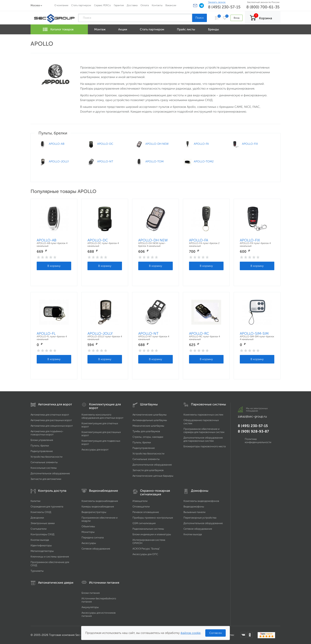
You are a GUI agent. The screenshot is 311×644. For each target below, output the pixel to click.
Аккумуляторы (90, 607)
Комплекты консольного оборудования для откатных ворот (102, 416)
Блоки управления (42, 440)
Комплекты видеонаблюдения (100, 501)
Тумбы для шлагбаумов (146, 431)
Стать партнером (81, 5)
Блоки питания (91, 593)
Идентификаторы (41, 545)
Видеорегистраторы (94, 512)
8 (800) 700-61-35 (263, 7)
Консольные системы (44, 468)
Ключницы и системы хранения (50, 557)
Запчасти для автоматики (46, 479)
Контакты (157, 5)
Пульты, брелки (40, 446)
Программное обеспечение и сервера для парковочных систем (204, 430)
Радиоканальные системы (148, 529)
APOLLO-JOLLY (100, 334)
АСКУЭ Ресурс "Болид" (146, 549)
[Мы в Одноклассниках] (250, 635)
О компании (61, 5)
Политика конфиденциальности (258, 441)
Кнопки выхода (40, 540)
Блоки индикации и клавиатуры (152, 534)
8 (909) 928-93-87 (253, 431)
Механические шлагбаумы (148, 426)
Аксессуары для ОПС (145, 554)
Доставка (132, 5)
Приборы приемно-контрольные (153, 518)
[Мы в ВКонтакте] (243, 635)
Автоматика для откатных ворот (50, 415)
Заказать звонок (217, 2)
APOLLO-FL (46, 334)
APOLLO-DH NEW (153, 240)
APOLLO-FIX (250, 240)
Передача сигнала (93, 537)
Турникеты (37, 571)
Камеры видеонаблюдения (98, 507)
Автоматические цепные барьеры (153, 476)
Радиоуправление (42, 451)
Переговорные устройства (200, 518)
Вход (237, 18)
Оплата (145, 5)
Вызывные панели (194, 512)
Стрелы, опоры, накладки (148, 437)
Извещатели (140, 501)
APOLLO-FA (199, 240)
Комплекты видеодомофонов (201, 501)
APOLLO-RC (199, 334)
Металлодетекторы (42, 551)
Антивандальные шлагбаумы (150, 420)
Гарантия (119, 5)
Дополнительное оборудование (50, 473)
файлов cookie (191, 633)
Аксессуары (89, 543)
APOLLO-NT (148, 334)
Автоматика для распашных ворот (51, 420)
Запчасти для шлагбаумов (148, 470)
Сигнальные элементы (44, 462)
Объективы (88, 526)
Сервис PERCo (102, 5)
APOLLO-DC (98, 240)
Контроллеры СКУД (42, 534)
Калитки (36, 501)
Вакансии (171, 5)
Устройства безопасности (47, 457)
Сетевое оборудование (96, 549)
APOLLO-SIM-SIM (254, 334)
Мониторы (88, 532)
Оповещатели (141, 507)
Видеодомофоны (194, 507)
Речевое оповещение (146, 512)
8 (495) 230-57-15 (224, 7)
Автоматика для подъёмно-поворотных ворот (47, 433)
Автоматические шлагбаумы (150, 415)
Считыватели (39, 529)
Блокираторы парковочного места (205, 446)
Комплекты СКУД (41, 512)
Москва (35, 5)
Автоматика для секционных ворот (52, 426)
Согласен (215, 633)
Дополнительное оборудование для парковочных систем (203, 439)
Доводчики (37, 518)
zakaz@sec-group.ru (252, 416)
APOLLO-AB (47, 240)
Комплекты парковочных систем (203, 415)
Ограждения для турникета (47, 507)
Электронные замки (43, 523)
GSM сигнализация (144, 523)
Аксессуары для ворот (95, 450)
